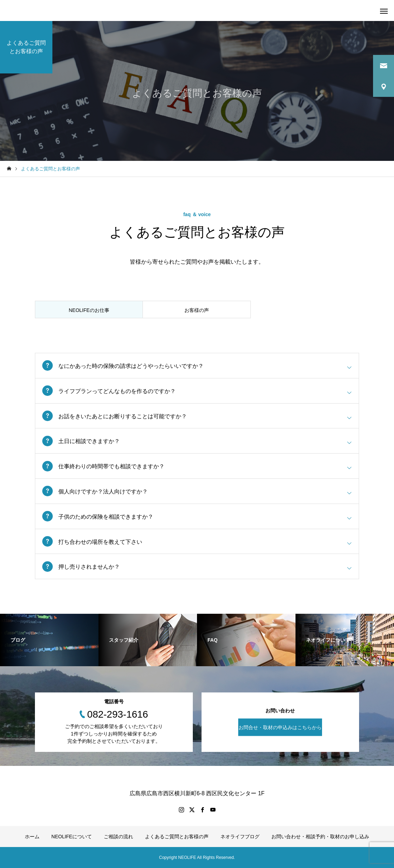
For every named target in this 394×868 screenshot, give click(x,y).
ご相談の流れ (118, 837)
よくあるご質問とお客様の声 (177, 837)
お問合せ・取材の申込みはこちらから (280, 727)
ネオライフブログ (240, 837)
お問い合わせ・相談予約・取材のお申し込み (320, 837)
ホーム (32, 837)
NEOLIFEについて (72, 837)
